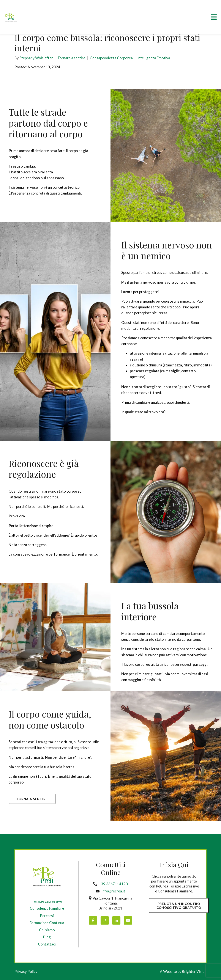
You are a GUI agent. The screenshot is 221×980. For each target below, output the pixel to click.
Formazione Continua (47, 923)
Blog (47, 937)
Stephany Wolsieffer (36, 58)
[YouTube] (128, 921)
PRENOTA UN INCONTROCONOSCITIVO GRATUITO (179, 906)
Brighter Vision (194, 972)
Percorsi (47, 916)
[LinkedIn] (116, 921)
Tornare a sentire (71, 58)
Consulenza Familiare (47, 909)
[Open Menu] (214, 17)
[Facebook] (93, 921)
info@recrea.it (113, 891)
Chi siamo (47, 930)
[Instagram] (105, 921)
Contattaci (47, 944)
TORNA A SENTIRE (32, 799)
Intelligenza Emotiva (154, 58)
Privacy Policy (26, 972)
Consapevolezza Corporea (111, 58)
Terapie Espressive (47, 901)
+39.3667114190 (113, 884)
